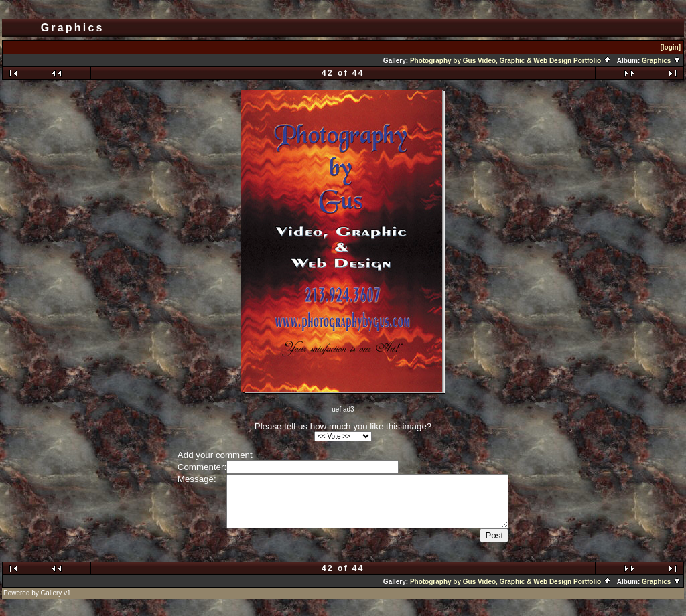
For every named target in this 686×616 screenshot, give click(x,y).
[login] (670, 47)
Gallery (52, 603)
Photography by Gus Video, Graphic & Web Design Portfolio (511, 61)
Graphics (662, 61)
